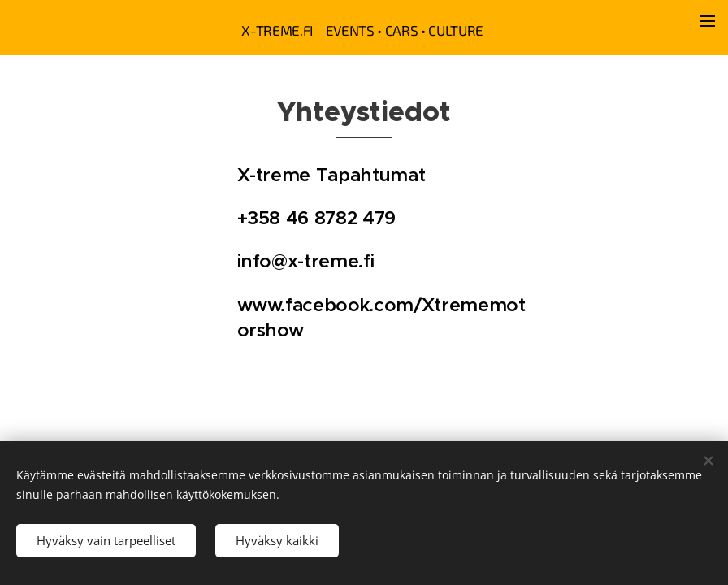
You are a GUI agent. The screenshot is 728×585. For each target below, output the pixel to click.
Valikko (708, 21)
